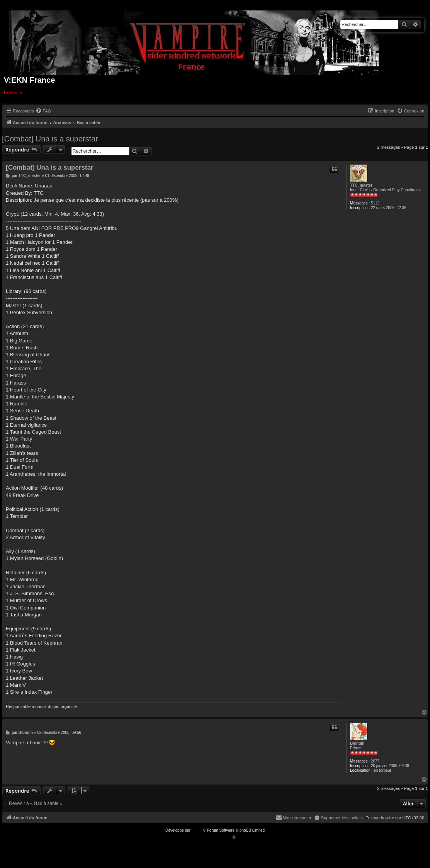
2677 (375, 761)
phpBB (197, 830)
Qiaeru (242, 837)
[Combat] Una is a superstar (50, 139)
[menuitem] (43, 111)
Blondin (357, 743)
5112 (375, 203)
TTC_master (361, 185)
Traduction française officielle (207, 837)
